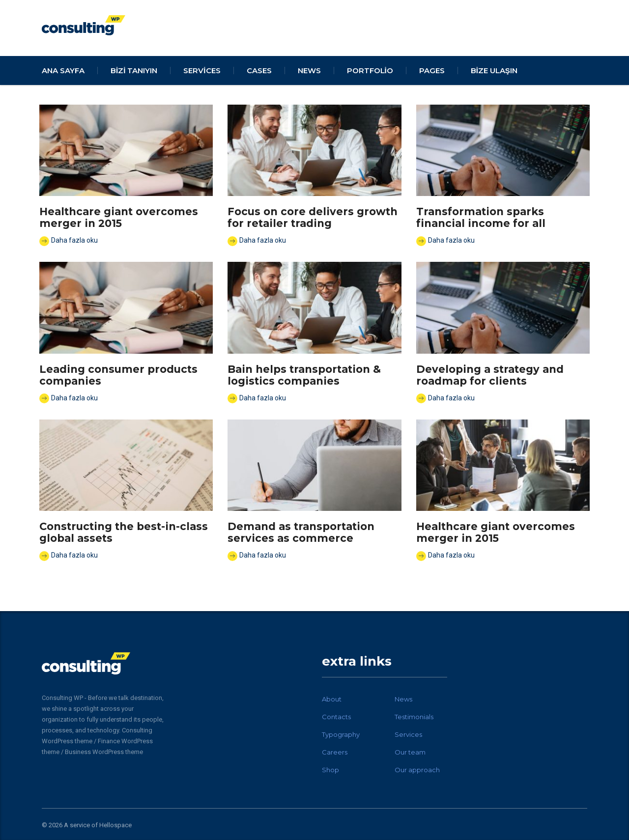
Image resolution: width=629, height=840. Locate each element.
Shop (330, 770)
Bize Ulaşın (494, 70)
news (309, 70)
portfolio (370, 70)
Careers (335, 752)
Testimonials (414, 717)
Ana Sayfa (63, 70)
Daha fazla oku (69, 241)
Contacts (336, 717)
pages (432, 70)
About (332, 699)
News (403, 699)
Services (408, 734)
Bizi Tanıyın (134, 70)
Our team (410, 752)
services (202, 70)
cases (259, 70)
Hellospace (115, 825)
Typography (341, 734)
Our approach (417, 770)
